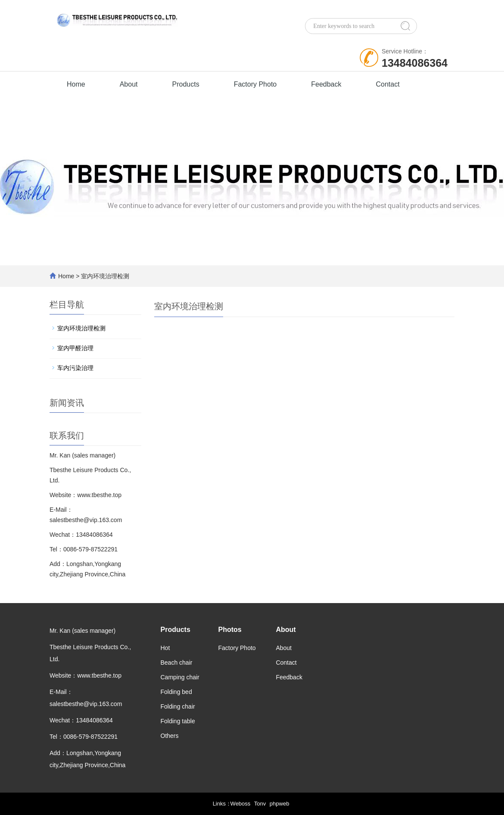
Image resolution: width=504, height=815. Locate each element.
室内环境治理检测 (81, 328)
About (129, 84)
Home (76, 84)
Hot (165, 648)
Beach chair (177, 663)
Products (186, 84)
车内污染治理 (75, 368)
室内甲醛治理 (75, 348)
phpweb (280, 804)
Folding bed (176, 692)
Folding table (178, 721)
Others (170, 736)
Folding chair (178, 706)
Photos (230, 630)
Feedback (326, 84)
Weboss (241, 804)
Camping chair (180, 677)
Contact (388, 84)
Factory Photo (255, 84)
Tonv (260, 804)
